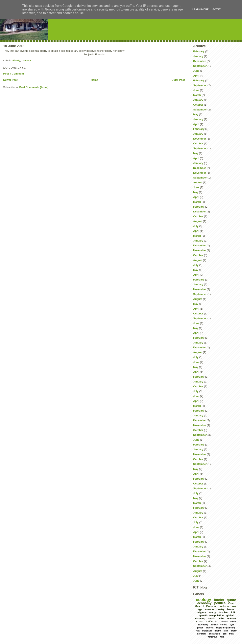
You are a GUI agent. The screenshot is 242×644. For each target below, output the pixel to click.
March (197, 95)
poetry (220, 609)
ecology (203, 600)
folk (233, 612)
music (211, 619)
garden (200, 628)
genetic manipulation (212, 616)
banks (231, 609)
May (196, 114)
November (200, 139)
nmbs (221, 619)
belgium (201, 612)
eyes (232, 625)
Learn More (200, 9)
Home (94, 80)
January (198, 56)
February (199, 51)
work (222, 637)
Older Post (178, 80)
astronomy (203, 625)
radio (226, 631)
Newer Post (10, 80)
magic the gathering (226, 628)
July (196, 226)
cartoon (224, 606)
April (196, 76)
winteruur (212, 637)
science (231, 619)
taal (225, 634)
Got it (217, 9)
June (196, 71)
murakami (207, 631)
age (200, 609)
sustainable (215, 634)
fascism (224, 612)
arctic (233, 622)
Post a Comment (14, 74)
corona (224, 625)
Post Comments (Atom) (34, 87)
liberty (16, 60)
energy (212, 612)
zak (234, 606)
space (200, 622)
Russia (224, 622)
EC (217, 622)
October (198, 105)
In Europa (209, 606)
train (232, 634)
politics (220, 603)
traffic (209, 622)
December (200, 61)
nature (218, 631)
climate (214, 625)
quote (231, 600)
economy (204, 603)
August (198, 182)
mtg (198, 631)
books (219, 600)
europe (209, 609)
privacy (26, 60)
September (200, 66)
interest (210, 628)
